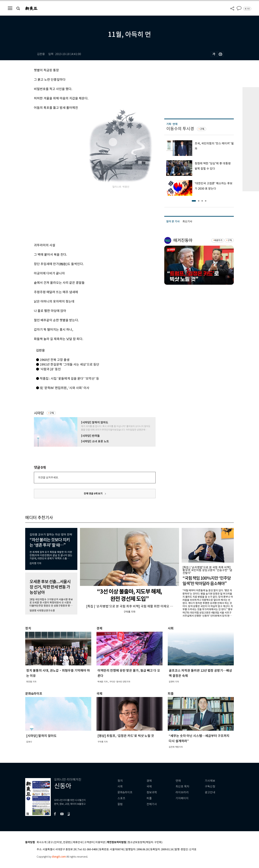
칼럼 (120, 804)
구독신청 (210, 786)
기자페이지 (182, 798)
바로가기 (218, 240)
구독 (52, 413)
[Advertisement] (86, 215)
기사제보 (210, 781)
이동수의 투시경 (180, 129)
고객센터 (89, 842)
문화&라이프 (125, 792)
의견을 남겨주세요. (48, 477)
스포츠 (121, 798)
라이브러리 (182, 792)
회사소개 (42, 842)
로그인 (247, 9)
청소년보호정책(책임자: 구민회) (145, 842)
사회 (120, 786)
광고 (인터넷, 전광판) (60, 842)
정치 (120, 781)
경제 (149, 781)
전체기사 (152, 804)
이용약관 (100, 842)
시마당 (39, 413)
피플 (149, 798)
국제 (149, 786)
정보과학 (152, 792)
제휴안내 (78, 842)
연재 (178, 781)
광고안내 (210, 792)
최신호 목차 (182, 786)
